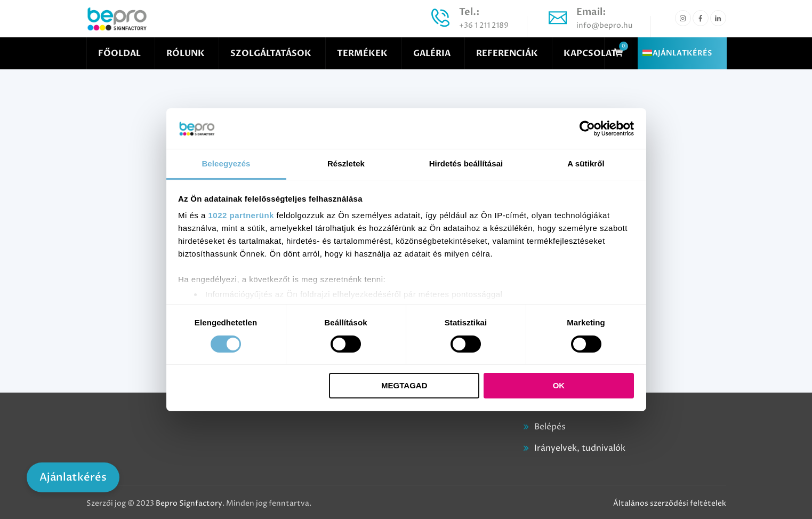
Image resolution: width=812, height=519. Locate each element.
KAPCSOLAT (590, 53)
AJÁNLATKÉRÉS (682, 53)
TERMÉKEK (362, 53)
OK (559, 385)
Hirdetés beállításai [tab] (466, 163)
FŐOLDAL (119, 53)
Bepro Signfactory (189, 503)
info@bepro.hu (604, 25)
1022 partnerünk (241, 215)
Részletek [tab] (346, 163)
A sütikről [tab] (586, 163)
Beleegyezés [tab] (226, 163)
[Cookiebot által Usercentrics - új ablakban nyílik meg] (587, 129)
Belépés (550, 427)
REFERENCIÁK (507, 53)
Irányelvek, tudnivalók (580, 448)
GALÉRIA (432, 53)
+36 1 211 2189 (484, 25)
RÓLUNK (186, 53)
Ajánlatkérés (73, 477)
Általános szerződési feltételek (670, 503)
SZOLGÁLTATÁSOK (271, 53)
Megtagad (404, 385)
